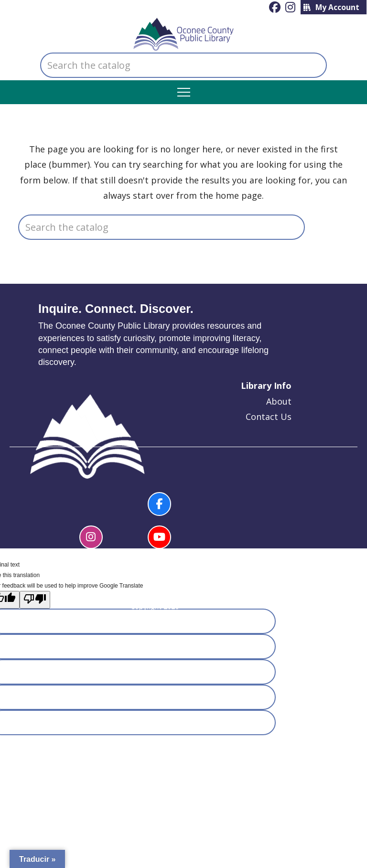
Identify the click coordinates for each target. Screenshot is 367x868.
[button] (184, 92)
